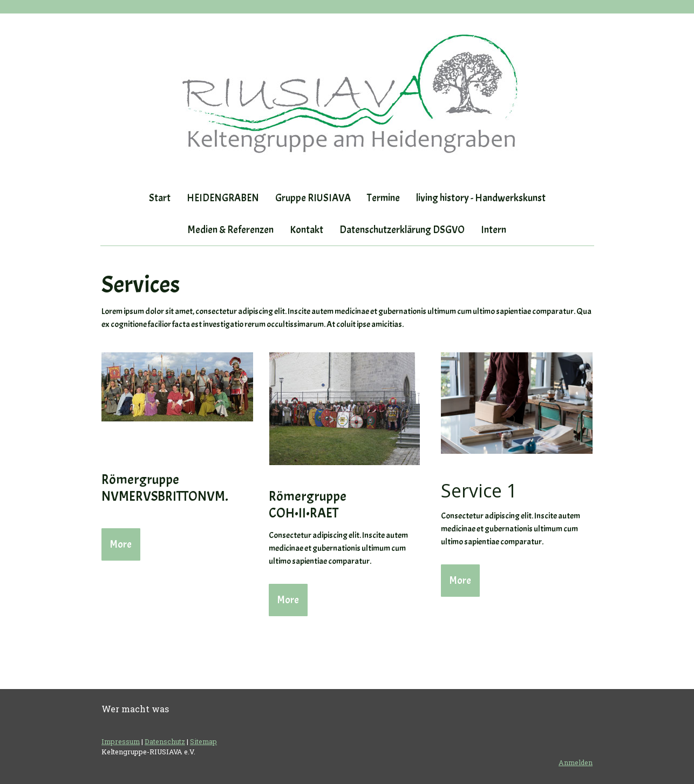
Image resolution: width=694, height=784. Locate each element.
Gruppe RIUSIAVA (313, 198)
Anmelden (576, 762)
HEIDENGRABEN (223, 198)
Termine (383, 198)
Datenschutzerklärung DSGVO (402, 230)
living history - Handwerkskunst (481, 198)
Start (160, 198)
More (121, 544)
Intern (494, 230)
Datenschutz (165, 741)
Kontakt (307, 230)
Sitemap (203, 741)
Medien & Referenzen (231, 230)
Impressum (121, 741)
